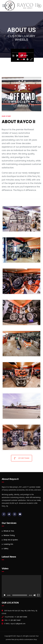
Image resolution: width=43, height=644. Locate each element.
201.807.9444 (22, 458)
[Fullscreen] (38, 595)
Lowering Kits (8, 544)
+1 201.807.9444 (21, 617)
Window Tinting (9, 535)
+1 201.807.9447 (14, 620)
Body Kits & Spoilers (11, 540)
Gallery (6, 549)
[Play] (5, 595)
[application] (21, 586)
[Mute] (35, 595)
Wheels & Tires (9, 531)
